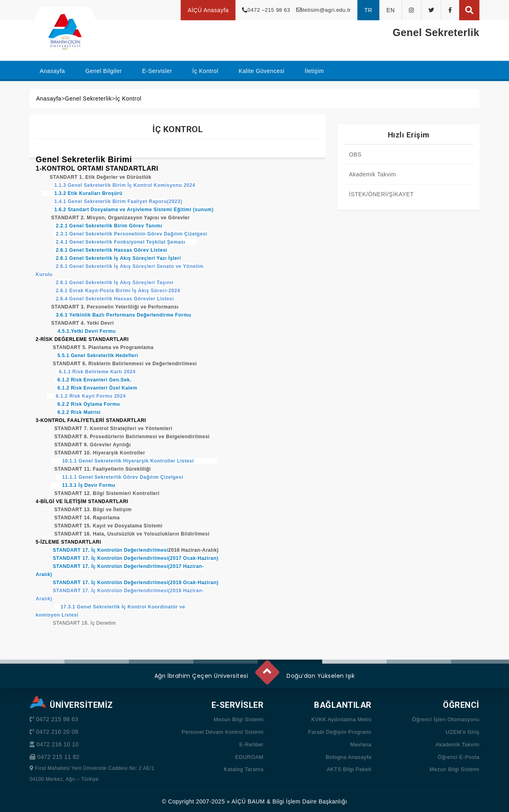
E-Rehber (252, 745)
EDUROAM (249, 757)
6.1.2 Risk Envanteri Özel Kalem (97, 388)
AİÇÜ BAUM (248, 801)
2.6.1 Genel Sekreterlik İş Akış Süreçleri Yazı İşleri (119, 258)
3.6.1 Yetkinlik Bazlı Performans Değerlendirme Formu (124, 315)
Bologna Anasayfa (349, 757)
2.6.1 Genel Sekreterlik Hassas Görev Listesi (111, 250)
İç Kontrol (128, 99)
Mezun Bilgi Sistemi (238, 719)
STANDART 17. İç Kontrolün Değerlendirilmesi (110, 550)
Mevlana (361, 745)
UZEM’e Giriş (463, 732)
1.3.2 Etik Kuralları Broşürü (82, 193)
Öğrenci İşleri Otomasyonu (446, 719)
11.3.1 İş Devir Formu (83, 485)
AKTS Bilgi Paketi (349, 769)
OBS (355, 154)
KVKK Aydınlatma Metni (341, 719)
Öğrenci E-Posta (459, 757)
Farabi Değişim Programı (340, 732)
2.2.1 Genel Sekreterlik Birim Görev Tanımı (108, 226)
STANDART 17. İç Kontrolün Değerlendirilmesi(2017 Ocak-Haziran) (136, 558)
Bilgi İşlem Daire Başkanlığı (310, 801)
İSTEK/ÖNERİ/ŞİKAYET (381, 194)
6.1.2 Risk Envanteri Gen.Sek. (93, 380)
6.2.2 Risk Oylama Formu (89, 404)
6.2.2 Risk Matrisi (78, 412)
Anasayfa (49, 99)
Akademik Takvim (372, 174)
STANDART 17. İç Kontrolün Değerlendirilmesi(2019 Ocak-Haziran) (136, 583)
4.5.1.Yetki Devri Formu (87, 331)
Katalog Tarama (244, 769)
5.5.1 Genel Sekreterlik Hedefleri (98, 356)
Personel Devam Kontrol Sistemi (222, 732)
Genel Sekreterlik (88, 99)
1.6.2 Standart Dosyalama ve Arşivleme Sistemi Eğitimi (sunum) (134, 210)
